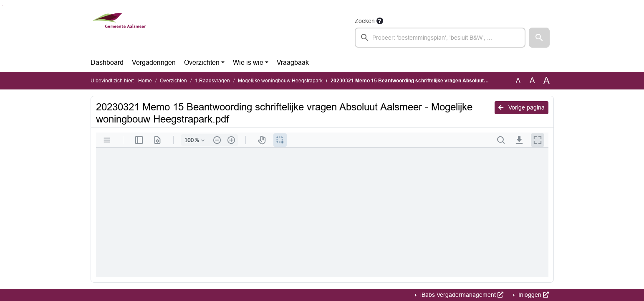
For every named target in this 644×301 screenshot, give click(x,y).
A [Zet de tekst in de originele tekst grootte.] (518, 80)
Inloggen (533, 295)
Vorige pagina (522, 107)
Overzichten (202, 62)
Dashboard (107, 62)
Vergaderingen (154, 62)
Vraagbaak (293, 62)
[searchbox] (440, 38)
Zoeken (365, 21)
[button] (539, 38)
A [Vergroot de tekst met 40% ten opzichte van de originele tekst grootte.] (547, 81)
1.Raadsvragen (212, 81)
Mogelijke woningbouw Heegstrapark (280, 81)
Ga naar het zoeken (1, 5)
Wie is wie (248, 62)
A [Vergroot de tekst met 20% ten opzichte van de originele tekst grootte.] (532, 80)
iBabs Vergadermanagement (461, 295)
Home (145, 81)
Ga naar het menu (2, 5)
